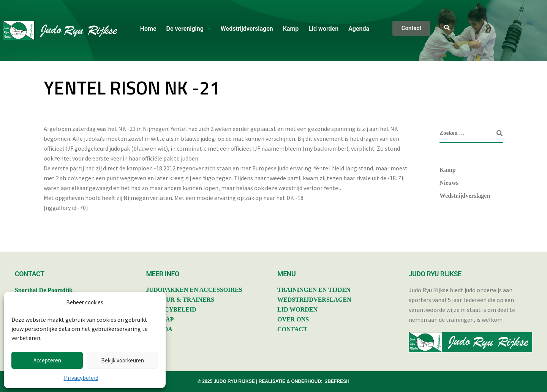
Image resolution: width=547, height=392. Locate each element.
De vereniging (189, 29)
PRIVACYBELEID (171, 309)
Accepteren (47, 360)
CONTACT (292, 329)
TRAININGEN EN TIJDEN (314, 290)
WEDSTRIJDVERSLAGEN (314, 300)
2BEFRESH (337, 381)
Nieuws (449, 183)
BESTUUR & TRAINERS (180, 300)
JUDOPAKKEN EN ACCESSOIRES (194, 290)
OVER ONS (293, 319)
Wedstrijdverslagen (247, 29)
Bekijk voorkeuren (123, 360)
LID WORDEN (297, 309)
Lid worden (323, 29)
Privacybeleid (81, 378)
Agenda (359, 29)
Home (148, 29)
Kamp (291, 29)
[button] (189, 29)
